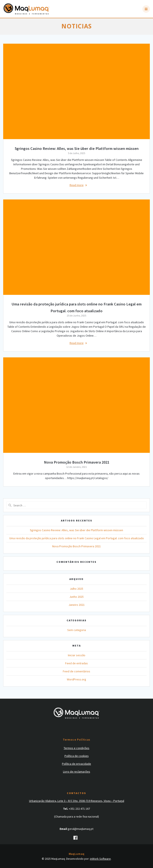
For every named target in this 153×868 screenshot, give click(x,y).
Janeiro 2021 (77, 605)
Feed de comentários (76, 671)
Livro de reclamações (77, 772)
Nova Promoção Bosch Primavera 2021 (77, 462)
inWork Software (100, 859)
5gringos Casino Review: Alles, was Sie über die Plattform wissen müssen (77, 148)
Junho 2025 (76, 597)
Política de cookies (77, 756)
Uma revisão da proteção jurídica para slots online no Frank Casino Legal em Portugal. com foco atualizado (77, 538)
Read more (77, 185)
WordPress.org (76, 679)
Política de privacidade (76, 764)
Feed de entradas (76, 663)
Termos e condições (76, 748)
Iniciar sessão (77, 655)
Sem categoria (77, 630)
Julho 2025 (76, 589)
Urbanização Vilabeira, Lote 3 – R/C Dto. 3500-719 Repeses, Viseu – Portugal (77, 801)
